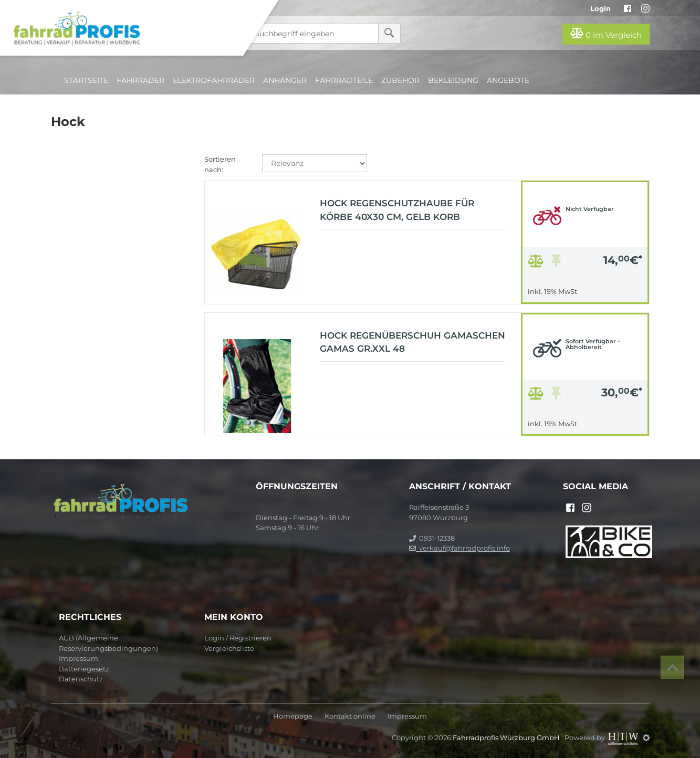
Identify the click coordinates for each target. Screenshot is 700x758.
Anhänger (285, 80)
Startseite (86, 80)
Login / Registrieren (238, 638)
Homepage (293, 716)
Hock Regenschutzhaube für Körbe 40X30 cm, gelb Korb (397, 210)
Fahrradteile (344, 80)
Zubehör (400, 80)
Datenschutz (81, 679)
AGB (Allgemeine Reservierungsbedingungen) (108, 643)
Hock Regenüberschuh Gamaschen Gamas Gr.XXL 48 (412, 342)
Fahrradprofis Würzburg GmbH (507, 738)
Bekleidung (453, 80)
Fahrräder (140, 80)
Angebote (508, 80)
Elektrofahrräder (214, 80)
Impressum (79, 658)
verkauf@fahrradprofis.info (459, 548)
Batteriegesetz (84, 669)
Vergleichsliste (229, 648)
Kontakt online (350, 716)
